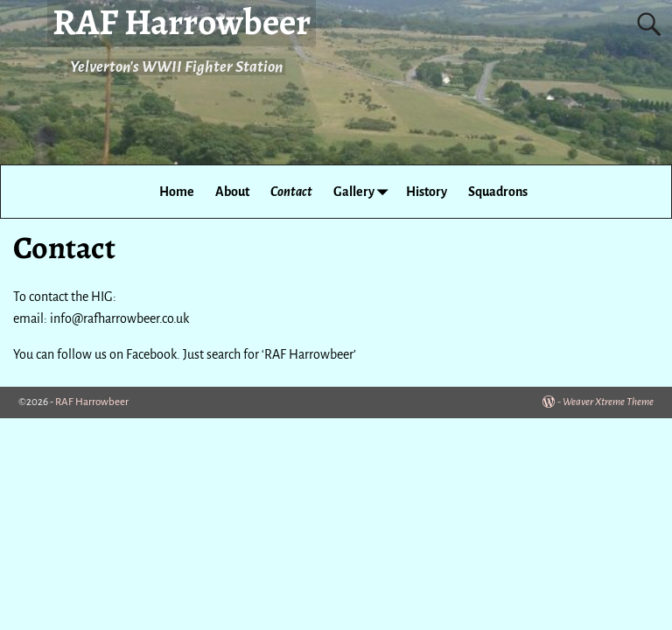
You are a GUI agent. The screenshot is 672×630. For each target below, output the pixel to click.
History (427, 192)
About (232, 192)
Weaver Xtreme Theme (608, 402)
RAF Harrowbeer (92, 402)
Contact (291, 192)
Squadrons (498, 192)
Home (177, 192)
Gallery (364, 191)
